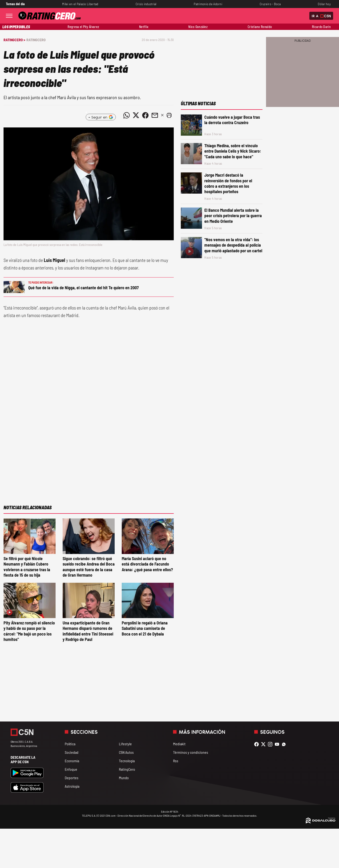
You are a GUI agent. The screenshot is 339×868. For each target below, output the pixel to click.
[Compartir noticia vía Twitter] (136, 115)
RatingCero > (14, 40)
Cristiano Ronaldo (260, 27)
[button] (169, 115)
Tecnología (127, 761)
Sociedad (72, 752)
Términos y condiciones (191, 752)
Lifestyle (125, 744)
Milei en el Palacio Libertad (80, 4)
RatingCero (36, 40)
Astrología (72, 786)
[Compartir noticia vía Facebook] (145, 115)
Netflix (144, 27)
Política (70, 744)
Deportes (72, 778)
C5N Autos (126, 752)
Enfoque (71, 769)
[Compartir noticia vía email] (155, 115)
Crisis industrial (146, 4)
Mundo (124, 778)
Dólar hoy (324, 4)
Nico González (198, 27)
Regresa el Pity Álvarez (83, 27)
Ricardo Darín (321, 27)
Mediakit (179, 744)
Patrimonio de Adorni (208, 4)
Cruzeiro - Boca (270, 4)
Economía (72, 761)
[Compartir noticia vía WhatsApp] (126, 115)
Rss (176, 761)
